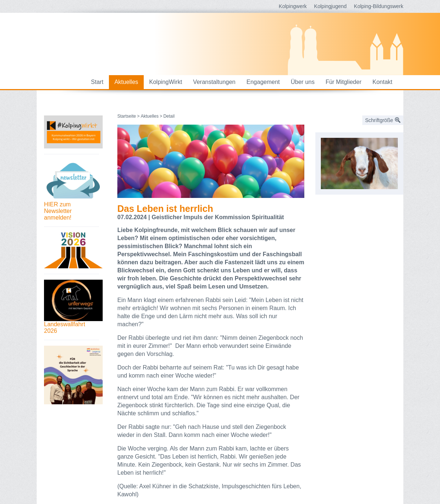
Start (97, 82)
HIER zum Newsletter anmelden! (58, 211)
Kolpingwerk (293, 6)
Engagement (263, 82)
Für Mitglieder (344, 82)
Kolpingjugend (331, 6)
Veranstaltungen (214, 82)
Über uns (303, 82)
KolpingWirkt (166, 82)
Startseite (127, 116)
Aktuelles (126, 82)
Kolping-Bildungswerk (379, 6)
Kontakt (382, 82)
